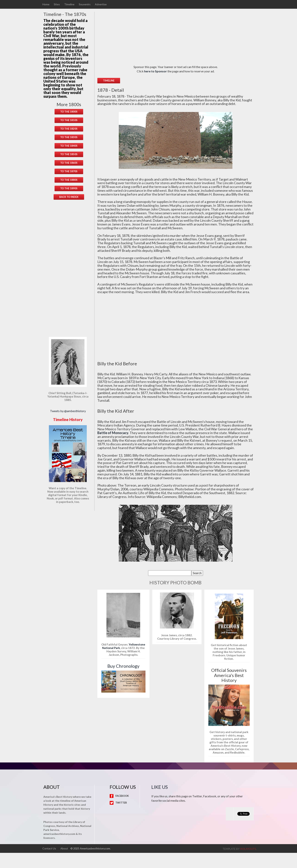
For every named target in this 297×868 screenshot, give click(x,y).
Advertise (101, 4)
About (64, 848)
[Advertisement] (69, 264)
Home (46, 4)
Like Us (160, 787)
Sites (57, 4)
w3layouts (248, 849)
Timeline (69, 4)
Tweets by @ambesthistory (68, 411)
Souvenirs (85, 4)
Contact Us (49, 848)
